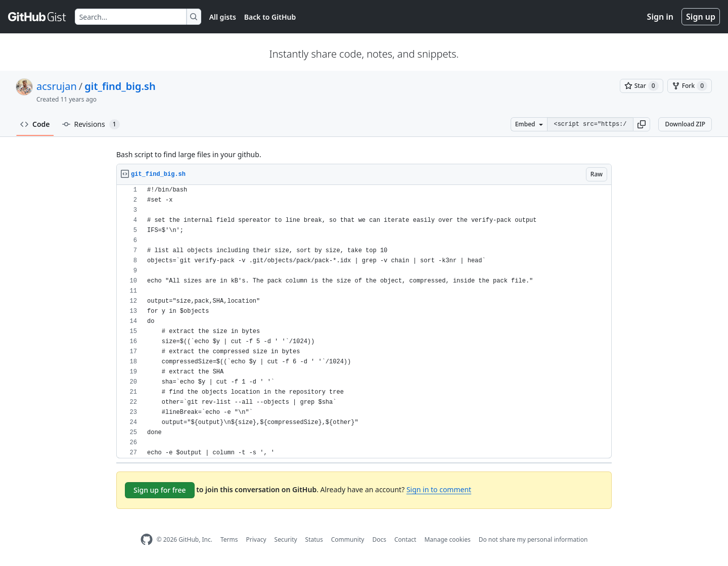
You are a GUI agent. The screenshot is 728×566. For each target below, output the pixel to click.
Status (314, 539)
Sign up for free (160, 490)
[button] (642, 124)
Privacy (256, 539)
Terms (229, 539)
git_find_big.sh (120, 86)
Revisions (91, 124)
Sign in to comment (439, 489)
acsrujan (57, 86)
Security (286, 539)
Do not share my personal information (533, 539)
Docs (379, 539)
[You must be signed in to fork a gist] (690, 86)
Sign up (701, 17)
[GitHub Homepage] (147, 539)
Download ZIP (685, 124)
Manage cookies (447, 539)
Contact (405, 539)
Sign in (660, 17)
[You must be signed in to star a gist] (642, 86)
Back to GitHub (270, 17)
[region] (364, 322)
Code (35, 124)
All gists (223, 17)
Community (348, 539)
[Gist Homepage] (37, 17)
